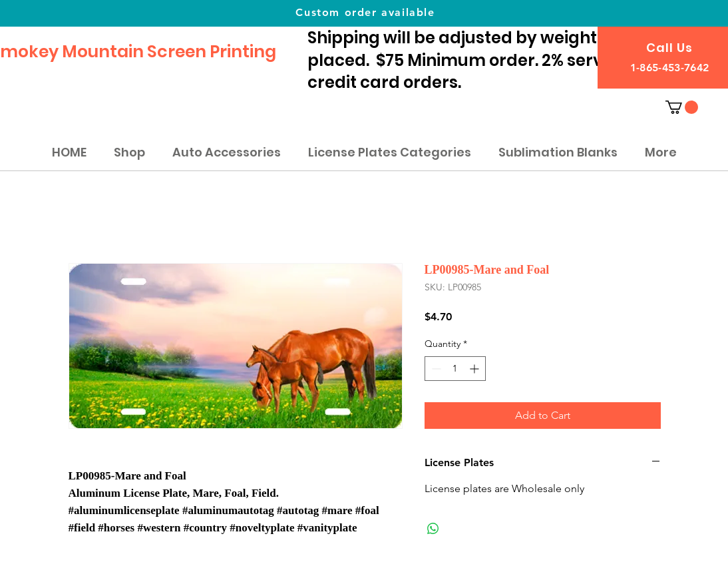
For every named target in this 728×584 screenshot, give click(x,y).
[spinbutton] (455, 369)
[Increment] (475, 369)
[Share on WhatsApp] (433, 529)
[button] (682, 107)
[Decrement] (435, 369)
